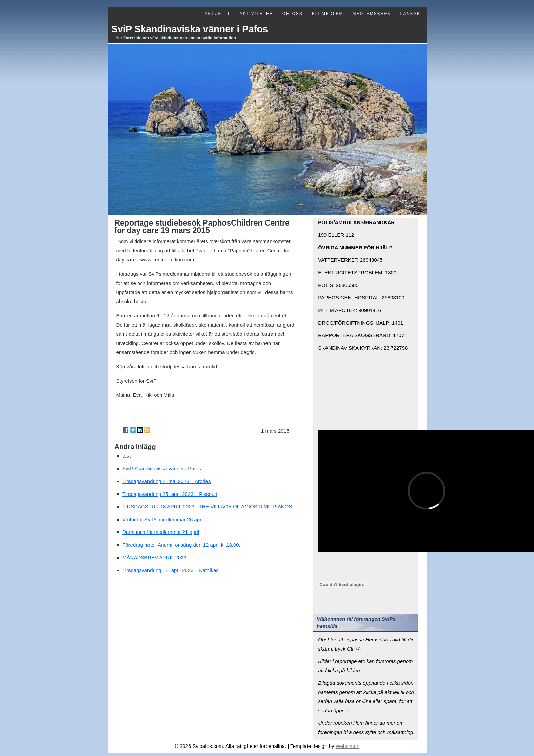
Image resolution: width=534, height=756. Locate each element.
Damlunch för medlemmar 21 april (161, 532)
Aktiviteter (256, 14)
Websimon (348, 746)
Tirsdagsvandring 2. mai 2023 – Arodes (166, 481)
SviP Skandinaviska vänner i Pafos (190, 29)
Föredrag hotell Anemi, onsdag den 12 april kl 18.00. (181, 545)
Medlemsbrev (372, 14)
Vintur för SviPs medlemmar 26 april (163, 519)
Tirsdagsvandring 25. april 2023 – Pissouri (170, 494)
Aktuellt (218, 14)
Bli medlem (328, 14)
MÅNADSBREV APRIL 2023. (155, 557)
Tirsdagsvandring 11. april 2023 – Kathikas (171, 570)
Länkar (410, 14)
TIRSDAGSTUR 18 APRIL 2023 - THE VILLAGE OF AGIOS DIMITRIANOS (207, 507)
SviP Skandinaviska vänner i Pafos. (162, 469)
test (126, 456)
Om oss (293, 14)
